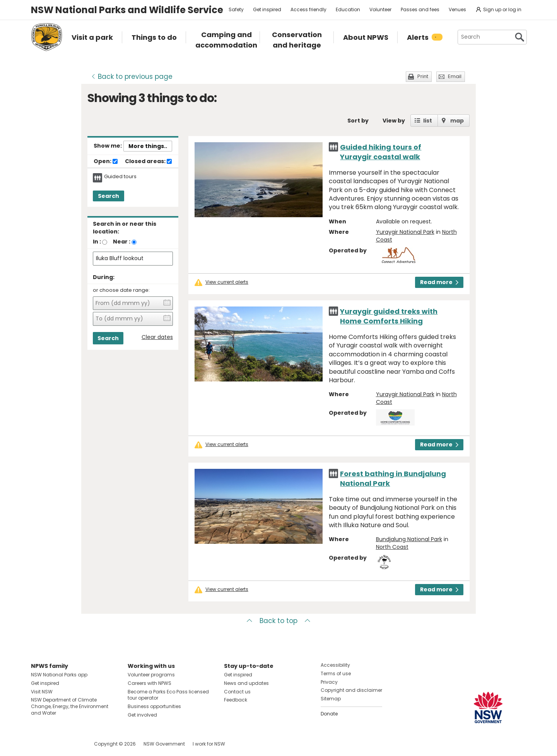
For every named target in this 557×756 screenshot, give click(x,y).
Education (348, 9)
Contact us (237, 692)
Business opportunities (154, 706)
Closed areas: (148, 162)
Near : (122, 242)
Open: (106, 162)
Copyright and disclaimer (351, 690)
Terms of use (336, 673)
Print (423, 76)
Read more (439, 282)
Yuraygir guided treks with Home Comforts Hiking (389, 316)
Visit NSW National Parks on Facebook (38, 744)
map (457, 121)
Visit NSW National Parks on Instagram (55, 744)
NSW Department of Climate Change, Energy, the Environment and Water (70, 706)
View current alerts (227, 282)
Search (108, 196)
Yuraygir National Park (405, 232)
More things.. (148, 146)
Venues (457, 9)
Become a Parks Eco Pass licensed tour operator (168, 695)
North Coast (392, 547)
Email (455, 76)
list (428, 121)
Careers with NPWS (150, 683)
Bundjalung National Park (409, 539)
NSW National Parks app (59, 675)
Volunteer (380, 9)
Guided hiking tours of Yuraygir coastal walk (381, 152)
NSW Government (164, 744)
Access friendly (308, 9)
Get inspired (267, 9)
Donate (329, 714)
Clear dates (157, 337)
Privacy (329, 682)
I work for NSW (209, 744)
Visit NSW (42, 692)
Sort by (358, 121)
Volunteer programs (151, 675)
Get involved (142, 715)
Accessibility (335, 665)
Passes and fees (420, 9)
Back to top (278, 621)
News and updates (246, 683)
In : (97, 242)
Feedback (236, 700)
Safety (236, 9)
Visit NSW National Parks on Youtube (71, 744)
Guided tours (120, 177)
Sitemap (331, 699)
